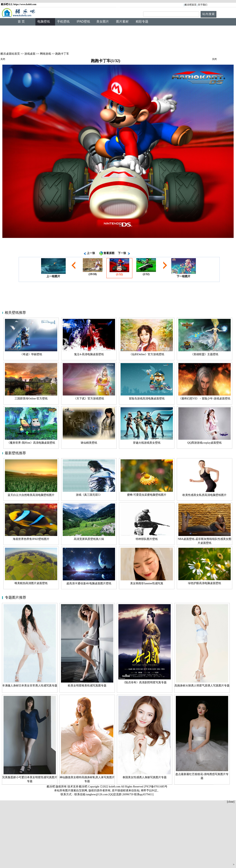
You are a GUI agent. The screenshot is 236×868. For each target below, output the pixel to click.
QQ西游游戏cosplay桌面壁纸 (205, 443)
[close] (231, 802)
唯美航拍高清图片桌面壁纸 (31, 583)
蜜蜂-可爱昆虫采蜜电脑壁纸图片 (147, 495)
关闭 (3, 59)
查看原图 (109, 253)
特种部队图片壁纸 (147, 539)
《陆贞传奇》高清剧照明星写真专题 (145, 682)
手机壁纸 (63, 22)
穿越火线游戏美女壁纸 (147, 443)
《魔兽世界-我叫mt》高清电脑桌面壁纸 (31, 443)
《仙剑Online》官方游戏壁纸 (147, 354)
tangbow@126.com (97, 794)
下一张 (122, 253)
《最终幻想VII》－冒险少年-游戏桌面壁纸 (205, 399)
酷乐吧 (84, 787)
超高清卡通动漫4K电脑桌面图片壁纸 (89, 583)
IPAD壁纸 (83, 22)
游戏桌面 (30, 54)
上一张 (91, 253)
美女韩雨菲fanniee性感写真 (147, 583)
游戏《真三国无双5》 (89, 495)
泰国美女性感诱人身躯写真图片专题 (145, 777)
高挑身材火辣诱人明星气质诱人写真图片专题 (202, 686)
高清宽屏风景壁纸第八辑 (89, 539)
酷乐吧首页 (191, 5)
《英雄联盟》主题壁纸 (205, 354)
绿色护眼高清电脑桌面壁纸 (205, 583)
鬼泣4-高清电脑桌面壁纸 (89, 354)
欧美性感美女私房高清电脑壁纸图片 (205, 495)
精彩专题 (142, 22)
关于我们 (203, 5)
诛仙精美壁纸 (89, 443)
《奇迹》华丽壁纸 (31, 354)
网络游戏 (45, 54)
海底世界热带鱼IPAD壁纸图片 (31, 539)
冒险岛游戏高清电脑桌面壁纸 (147, 399)
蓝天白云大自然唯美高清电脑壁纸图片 (31, 495)
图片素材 (122, 22)
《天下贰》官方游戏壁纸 (89, 399)
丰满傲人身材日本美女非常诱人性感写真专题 (30, 686)
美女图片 (103, 22)
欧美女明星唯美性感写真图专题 (87, 686)
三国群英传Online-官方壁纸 (31, 399)
